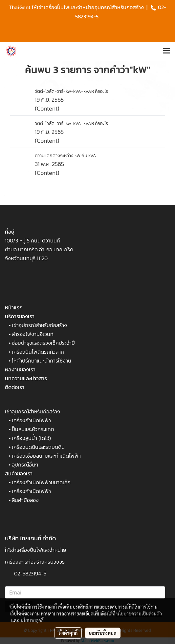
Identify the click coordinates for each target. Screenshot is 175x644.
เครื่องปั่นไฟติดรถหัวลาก (38, 352)
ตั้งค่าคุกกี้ (68, 633)
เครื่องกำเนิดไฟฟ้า (31, 420)
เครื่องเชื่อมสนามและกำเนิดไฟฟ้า (46, 456)
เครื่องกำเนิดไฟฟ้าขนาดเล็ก (41, 482)
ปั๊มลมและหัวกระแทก (33, 429)
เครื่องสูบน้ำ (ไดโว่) (31, 438)
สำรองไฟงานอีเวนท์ (33, 334)
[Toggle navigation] (166, 51)
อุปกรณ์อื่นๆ (25, 465)
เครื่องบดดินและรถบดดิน (38, 447)
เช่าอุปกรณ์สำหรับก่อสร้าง (39, 325)
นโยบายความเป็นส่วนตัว (139, 613)
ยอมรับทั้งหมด (103, 633)
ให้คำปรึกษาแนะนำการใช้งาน (42, 361)
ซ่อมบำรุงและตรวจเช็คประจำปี (43, 343)
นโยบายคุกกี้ (32, 620)
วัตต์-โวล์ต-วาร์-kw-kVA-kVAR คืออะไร (71, 91)
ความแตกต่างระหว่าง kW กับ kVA (66, 156)
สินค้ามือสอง (25, 500)
